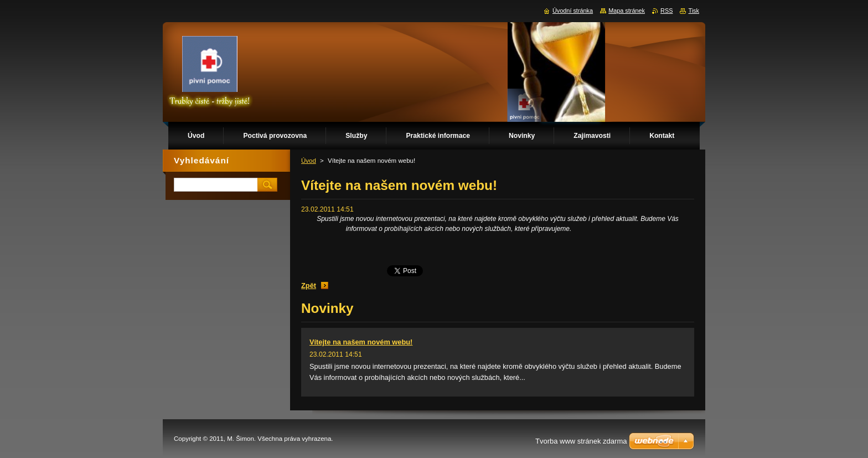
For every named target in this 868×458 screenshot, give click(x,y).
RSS (666, 11)
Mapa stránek (627, 11)
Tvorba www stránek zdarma (581, 441)
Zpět (309, 285)
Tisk (694, 11)
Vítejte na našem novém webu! (361, 342)
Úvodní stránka (573, 11)
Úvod (309, 161)
